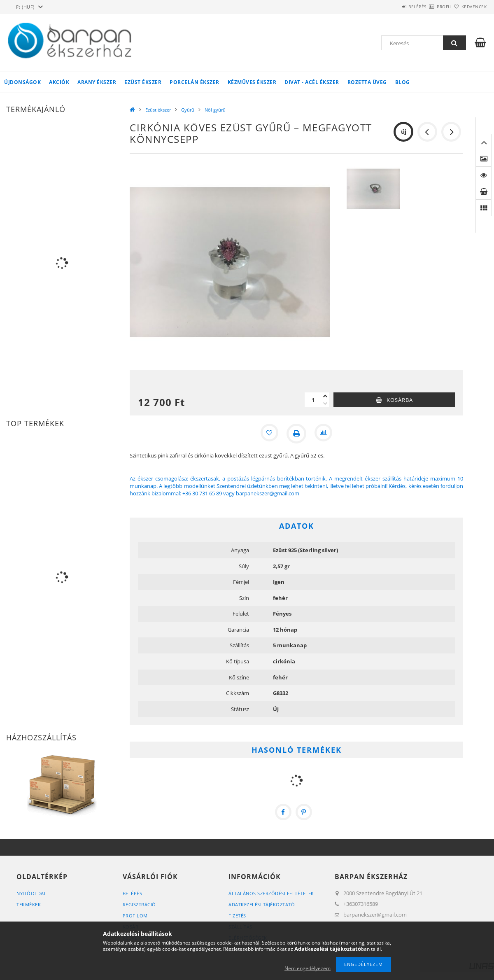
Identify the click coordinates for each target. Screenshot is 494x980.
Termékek (29, 904)
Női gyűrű (215, 110)
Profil (429, 7)
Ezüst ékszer (143, 82)
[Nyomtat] (296, 434)
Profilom (135, 916)
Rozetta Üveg (367, 82)
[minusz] (325, 404)
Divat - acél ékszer (312, 82)
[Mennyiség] (313, 400)
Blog (403, 82)
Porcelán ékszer (195, 82)
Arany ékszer (97, 82)
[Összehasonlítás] (324, 434)
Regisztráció (139, 904)
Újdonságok (22, 82)
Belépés (393, 7)
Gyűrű (188, 110)
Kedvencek (469, 7)
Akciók (59, 82)
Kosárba (400, 400)
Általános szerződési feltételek (271, 893)
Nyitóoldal (31, 893)
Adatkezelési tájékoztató (262, 904)
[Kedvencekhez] (268, 434)
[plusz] (325, 396)
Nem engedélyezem (308, 968)
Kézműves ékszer (252, 82)
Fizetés (237, 916)
